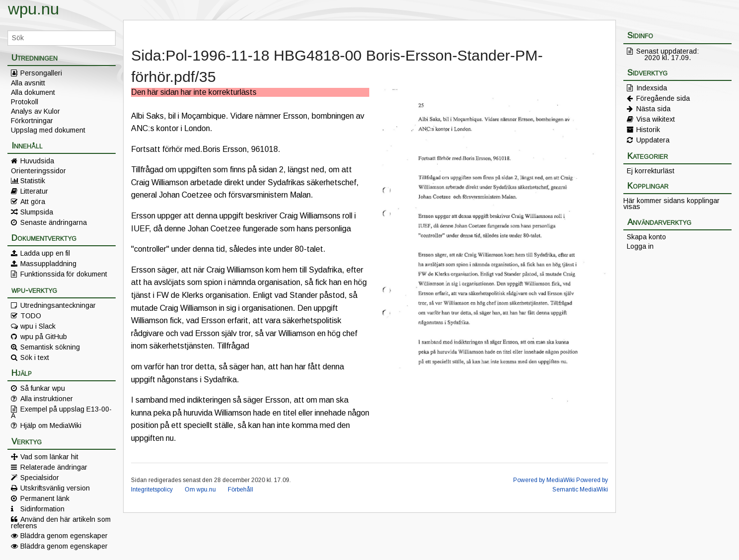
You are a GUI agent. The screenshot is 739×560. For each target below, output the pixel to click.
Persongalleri (41, 73)
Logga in (640, 246)
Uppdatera (653, 140)
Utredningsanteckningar (58, 305)
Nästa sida (653, 109)
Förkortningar (32, 121)
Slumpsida (37, 212)
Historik (648, 130)
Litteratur (34, 191)
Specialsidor (40, 478)
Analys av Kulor (35, 111)
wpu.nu (34, 9)
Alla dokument (33, 92)
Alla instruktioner (47, 399)
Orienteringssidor (38, 171)
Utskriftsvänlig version (55, 488)
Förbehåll (240, 490)
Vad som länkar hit (49, 457)
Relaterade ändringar (54, 467)
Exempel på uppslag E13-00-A (61, 412)
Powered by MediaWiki (544, 480)
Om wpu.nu (200, 490)
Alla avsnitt (28, 83)
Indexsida (652, 88)
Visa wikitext (656, 119)
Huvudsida (37, 161)
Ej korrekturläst (651, 171)
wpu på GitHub (44, 337)
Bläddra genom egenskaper (64, 536)
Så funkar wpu (43, 388)
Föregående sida (663, 98)
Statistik (33, 181)
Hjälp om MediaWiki (51, 425)
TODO (31, 316)
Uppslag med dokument (48, 130)
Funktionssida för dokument (64, 274)
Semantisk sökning (50, 347)
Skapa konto (646, 237)
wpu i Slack (38, 326)
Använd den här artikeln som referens (61, 522)
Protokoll (25, 102)
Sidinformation (42, 509)
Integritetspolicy (152, 490)
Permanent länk (45, 498)
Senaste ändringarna (54, 222)
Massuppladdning (48, 264)
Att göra (33, 202)
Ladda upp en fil (45, 253)
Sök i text (35, 357)
